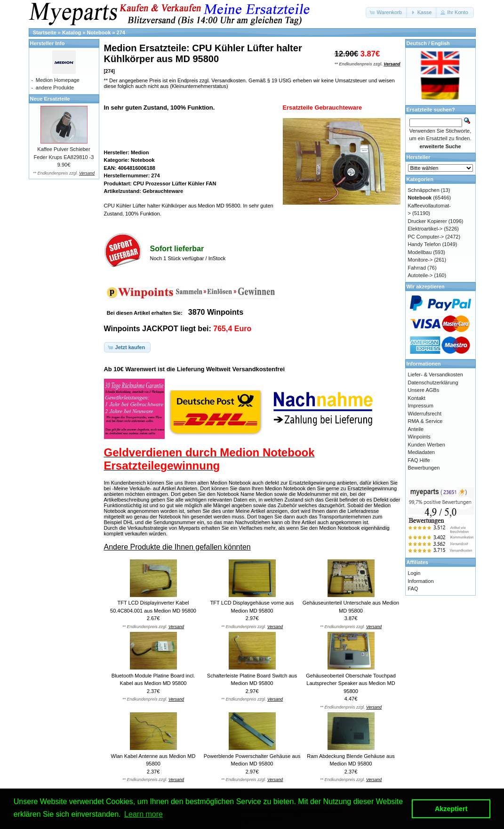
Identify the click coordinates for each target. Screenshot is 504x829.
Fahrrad (417, 268)
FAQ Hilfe (419, 460)
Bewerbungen (424, 468)
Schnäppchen (424, 190)
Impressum (421, 406)
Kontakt (417, 398)
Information (421, 581)
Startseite (45, 32)
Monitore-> (420, 260)
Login (414, 573)
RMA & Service (425, 421)
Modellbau (420, 252)
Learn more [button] (144, 814)
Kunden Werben (427, 445)
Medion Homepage (58, 80)
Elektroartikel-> (425, 229)
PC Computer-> (426, 237)
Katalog (72, 32)
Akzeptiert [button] (451, 809)
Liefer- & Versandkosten (436, 375)
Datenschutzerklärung (433, 383)
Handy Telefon (424, 244)
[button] (387, 12)
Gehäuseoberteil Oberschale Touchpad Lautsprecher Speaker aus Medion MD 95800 (351, 683)
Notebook (99, 32)
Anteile (416, 429)
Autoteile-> (420, 275)
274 (121, 32)
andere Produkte (55, 88)
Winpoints (419, 437)
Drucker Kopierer (428, 221)
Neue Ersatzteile (50, 99)
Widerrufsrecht (425, 414)
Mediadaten (422, 452)
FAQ (413, 589)
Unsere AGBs (424, 390)
